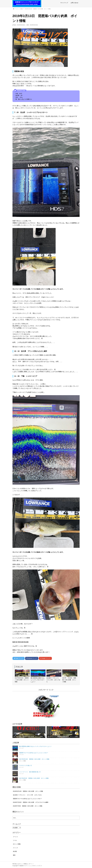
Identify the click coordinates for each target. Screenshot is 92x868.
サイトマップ (64, 3)
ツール (15, 840)
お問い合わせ (74, 3)
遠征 (14, 855)
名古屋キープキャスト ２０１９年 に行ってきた (27, 795)
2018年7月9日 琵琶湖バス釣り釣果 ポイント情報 (28, 806)
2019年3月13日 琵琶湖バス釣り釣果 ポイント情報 (38, 9)
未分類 (15, 851)
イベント (15, 837)
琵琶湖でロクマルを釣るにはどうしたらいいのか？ (27, 799)
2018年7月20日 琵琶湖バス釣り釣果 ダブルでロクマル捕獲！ (31, 802)
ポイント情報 (19, 9)
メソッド (15, 848)
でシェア (19, 658)
